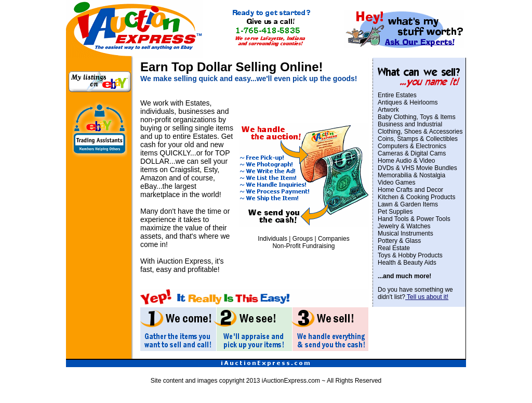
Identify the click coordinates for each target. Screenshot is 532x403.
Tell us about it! (427, 297)
